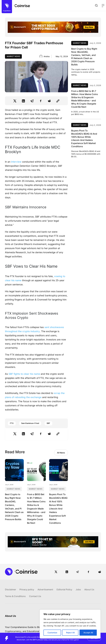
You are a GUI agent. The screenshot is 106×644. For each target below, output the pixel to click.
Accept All (88, 633)
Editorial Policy (64, 589)
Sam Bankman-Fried (30, 423)
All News (61, 453)
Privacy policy (27, 589)
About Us (89, 589)
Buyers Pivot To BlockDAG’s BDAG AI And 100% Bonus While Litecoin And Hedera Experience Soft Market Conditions (58, 509)
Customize (52, 633)
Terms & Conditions (15, 596)
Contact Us (35, 596)
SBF (48, 423)
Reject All (70, 633)
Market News (13, 56)
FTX (12, 423)
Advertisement (45, 589)
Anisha (47, 56)
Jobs (78, 589)
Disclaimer (10, 589)
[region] (70, 624)
